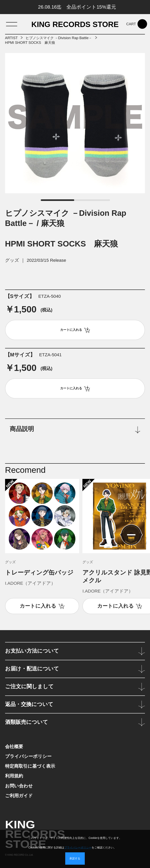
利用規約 (14, 776)
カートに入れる (38, 606)
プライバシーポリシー (28, 756)
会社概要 (14, 747)
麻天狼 (53, 223)
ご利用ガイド (19, 796)
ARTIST (11, 38)
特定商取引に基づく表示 (30, 766)
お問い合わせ (19, 786)
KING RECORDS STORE (75, 25)
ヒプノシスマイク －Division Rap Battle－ (59, 38)
